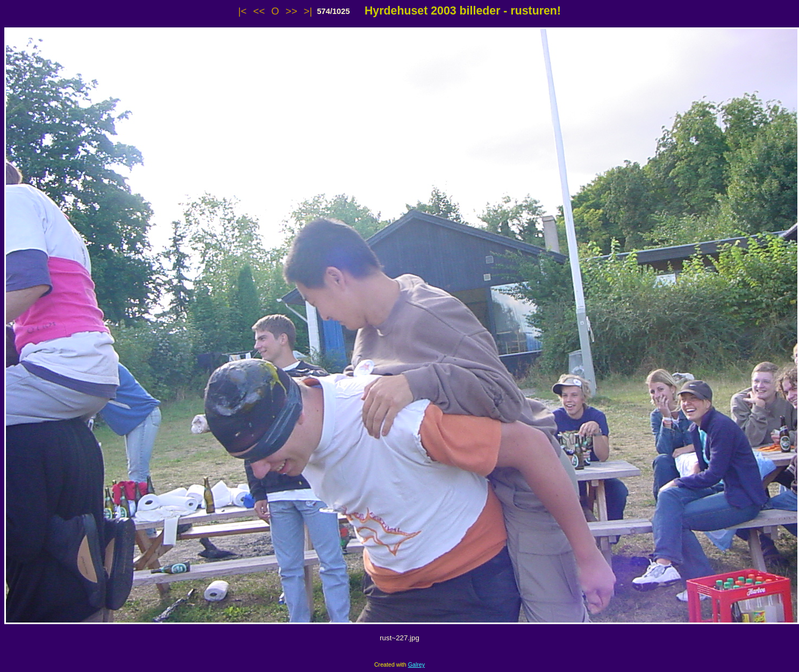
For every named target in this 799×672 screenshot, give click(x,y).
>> (291, 11)
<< (259, 11)
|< (242, 11)
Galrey (416, 664)
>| (308, 11)
